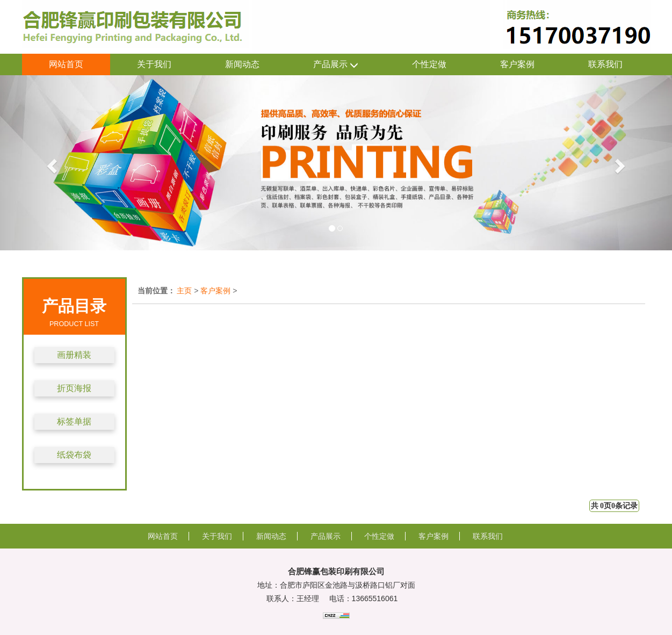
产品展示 (336, 65)
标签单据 (74, 421)
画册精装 (74, 355)
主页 (184, 291)
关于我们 (154, 64)
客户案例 (517, 64)
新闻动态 (242, 64)
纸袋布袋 (74, 455)
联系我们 (605, 64)
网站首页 (66, 64)
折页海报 (74, 388)
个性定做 (429, 64)
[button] (50, 163)
